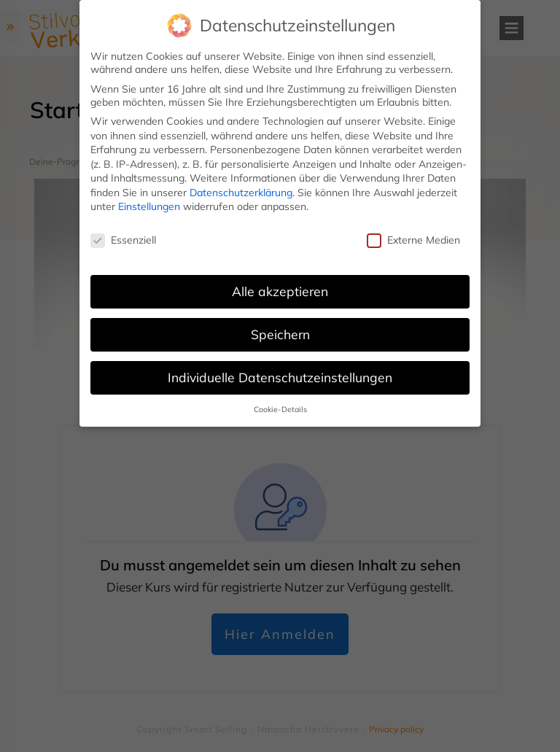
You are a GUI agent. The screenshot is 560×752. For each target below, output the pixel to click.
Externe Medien (413, 240)
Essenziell (123, 240)
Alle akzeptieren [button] (280, 291)
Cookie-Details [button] (280, 409)
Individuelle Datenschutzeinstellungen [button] (280, 377)
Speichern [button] (280, 334)
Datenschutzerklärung (241, 193)
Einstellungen (149, 206)
